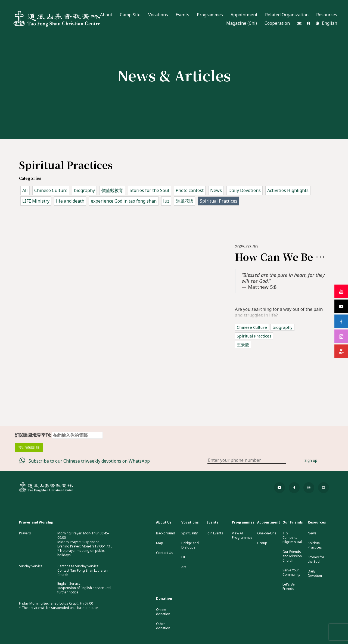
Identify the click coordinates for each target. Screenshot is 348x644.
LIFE (184, 557)
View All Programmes (242, 535)
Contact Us (165, 553)
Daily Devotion (315, 574)
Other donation (163, 626)
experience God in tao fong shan (124, 201)
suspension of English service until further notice (84, 590)
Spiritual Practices (219, 201)
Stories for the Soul (149, 190)
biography (84, 190)
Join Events (215, 533)
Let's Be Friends (289, 587)
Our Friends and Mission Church (292, 556)
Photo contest (190, 190)
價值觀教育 (112, 190)
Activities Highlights (288, 190)
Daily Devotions (245, 190)
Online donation (163, 612)
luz (166, 201)
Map (160, 543)
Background (166, 533)
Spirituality (189, 533)
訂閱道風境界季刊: (59, 435)
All (25, 190)
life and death (70, 201)
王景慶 (243, 345)
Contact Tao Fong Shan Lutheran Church (83, 573)
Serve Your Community (291, 572)
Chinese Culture (51, 190)
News (216, 190)
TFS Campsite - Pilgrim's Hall (293, 538)
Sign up (311, 460)
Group (262, 543)
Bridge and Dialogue (190, 545)
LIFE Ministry (36, 201)
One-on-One (267, 533)
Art (184, 567)
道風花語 (185, 201)
